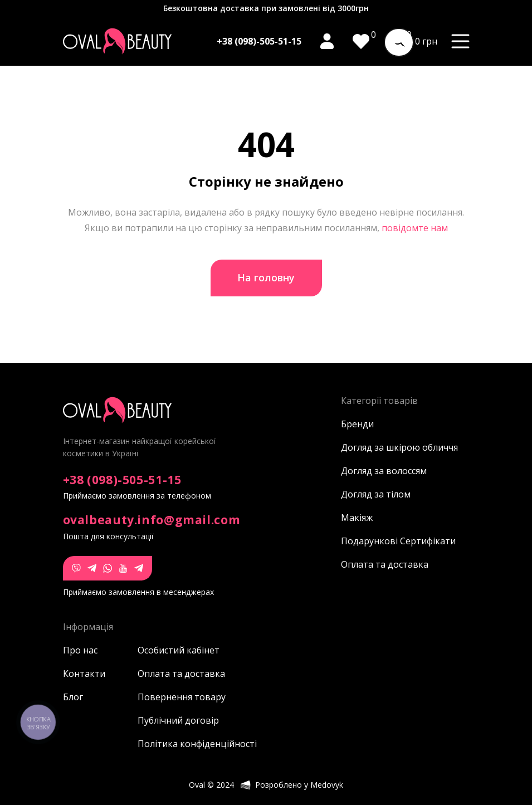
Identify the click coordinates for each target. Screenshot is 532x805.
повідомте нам (415, 228)
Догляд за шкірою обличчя (399, 447)
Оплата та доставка (385, 564)
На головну (266, 277)
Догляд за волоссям (384, 471)
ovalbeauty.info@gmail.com (152, 520)
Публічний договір (175, 720)
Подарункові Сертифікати (398, 541)
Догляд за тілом (376, 494)
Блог (73, 697)
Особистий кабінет (175, 650)
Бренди (357, 424)
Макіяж (357, 518)
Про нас (80, 650)
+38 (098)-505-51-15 (259, 41)
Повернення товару (175, 697)
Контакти (84, 674)
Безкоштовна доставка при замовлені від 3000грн (266, 8)
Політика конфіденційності (175, 744)
